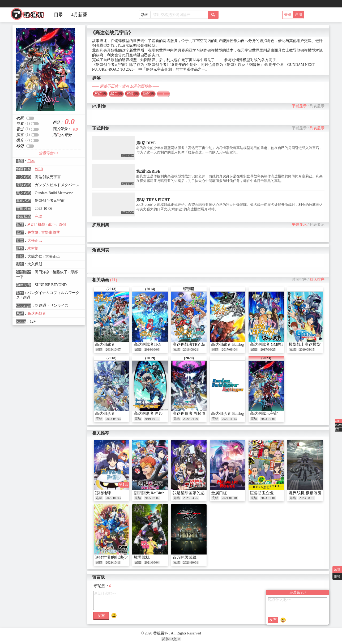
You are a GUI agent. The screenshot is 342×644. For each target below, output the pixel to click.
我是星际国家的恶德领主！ (196, 493)
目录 (58, 15)
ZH (337, 421)
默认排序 (317, 280)
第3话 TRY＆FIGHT (153, 200)
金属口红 (219, 493)
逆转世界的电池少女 (113, 557)
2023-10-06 (268, 419)
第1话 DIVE (146, 143)
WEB (39, 169)
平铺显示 (299, 106)
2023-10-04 (268, 498)
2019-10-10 (152, 419)
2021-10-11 (113, 562)
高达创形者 (105, 413)
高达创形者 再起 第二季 (194, 413)
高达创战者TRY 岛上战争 (195, 344)
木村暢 (33, 248)
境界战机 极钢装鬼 (305, 493)
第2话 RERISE (148, 171)
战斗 (52, 225)
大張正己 (35, 240)
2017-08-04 (229, 349)
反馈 (337, 569)
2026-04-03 (113, 498)
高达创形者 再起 (148, 413)
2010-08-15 (307, 349)
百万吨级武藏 (185, 557)
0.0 (75, 129)
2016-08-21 (191, 349)
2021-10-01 (191, 562)
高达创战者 (37, 314)
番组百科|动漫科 (30, 15)
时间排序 (299, 280)
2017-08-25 (268, 349)
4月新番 (79, 15)
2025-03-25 (191, 498)
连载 (99, 498)
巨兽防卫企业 (262, 493)
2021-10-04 (152, 562)
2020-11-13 (229, 419)
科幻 (31, 225)
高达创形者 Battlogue (229, 413)
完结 (39, 217)
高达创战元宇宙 (264, 413)
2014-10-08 (152, 349)
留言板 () (297, 592)
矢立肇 (33, 233)
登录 (288, 14)
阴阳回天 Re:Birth (149, 493)
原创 (62, 225)
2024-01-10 (229, 498)
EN (337, 429)
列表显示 (317, 106)
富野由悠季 (51, 233)
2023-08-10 (307, 498)
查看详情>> (49, 153)
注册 (298, 14)
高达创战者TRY (148, 344)
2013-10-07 (113, 349)
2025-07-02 (152, 498)
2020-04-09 (191, 419)
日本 (31, 161)
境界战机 (142, 557)
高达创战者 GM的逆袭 (270, 344)
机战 (41, 225)
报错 (337, 576)
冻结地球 (103, 493)
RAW (338, 425)
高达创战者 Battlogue (229, 344)
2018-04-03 (113, 419)
